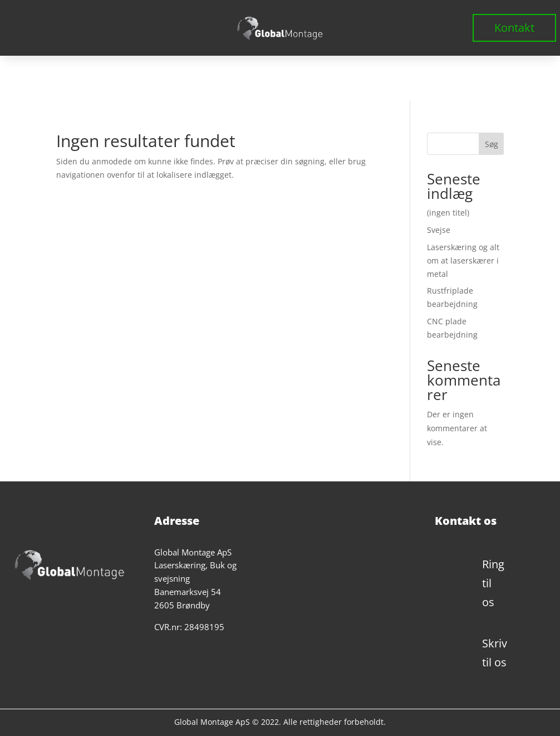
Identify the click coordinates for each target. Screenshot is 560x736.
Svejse (439, 230)
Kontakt (514, 28)
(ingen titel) (448, 213)
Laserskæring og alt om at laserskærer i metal (463, 260)
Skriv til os (495, 653)
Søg (492, 144)
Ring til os (493, 583)
